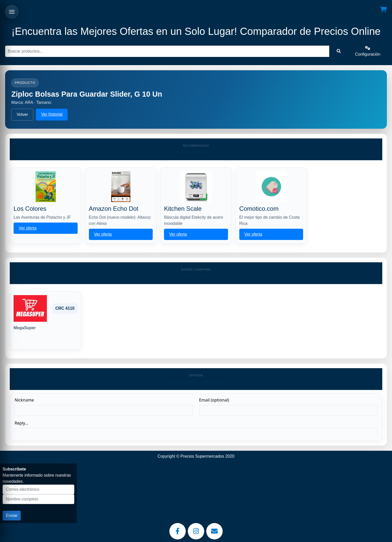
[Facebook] (178, 531)
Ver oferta (28, 228)
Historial (26, 340)
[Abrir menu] (12, 12)
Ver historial (52, 114)
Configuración (368, 51)
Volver (22, 114)
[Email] (214, 531)
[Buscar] (167, 51)
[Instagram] (196, 531)
